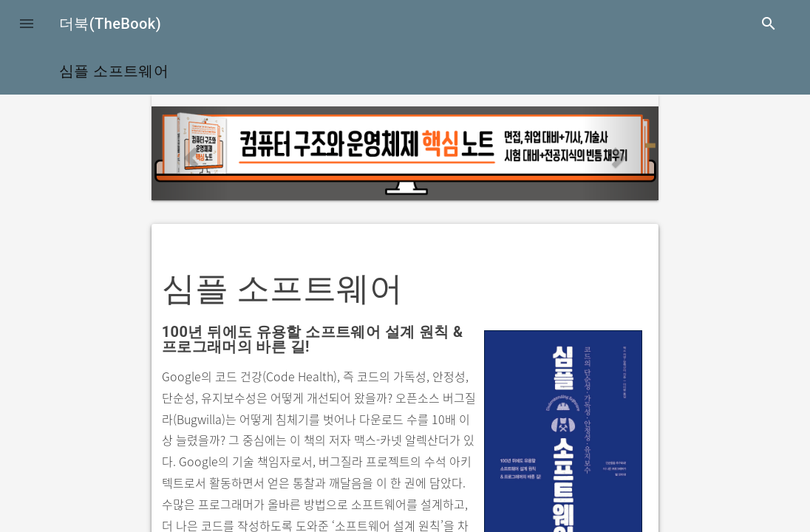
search (769, 24)
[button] (27, 24)
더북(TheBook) (110, 24)
